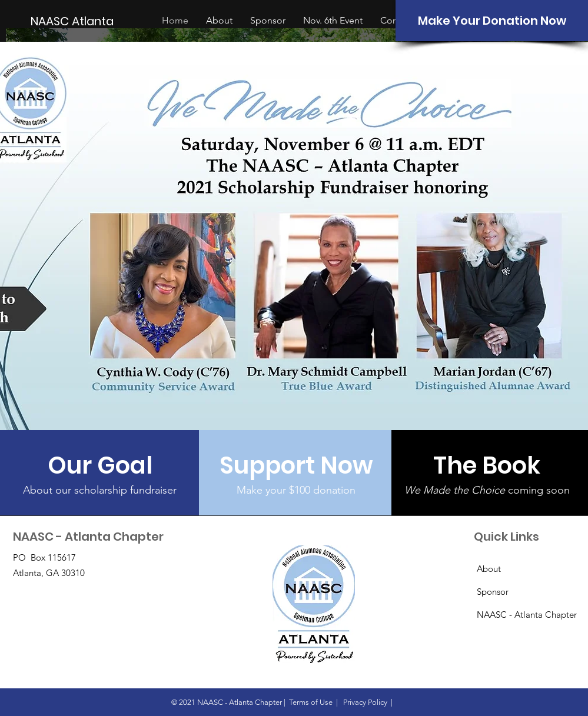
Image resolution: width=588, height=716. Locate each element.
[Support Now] (296, 465)
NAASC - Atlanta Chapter (527, 615)
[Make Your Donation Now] (492, 21)
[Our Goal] (100, 465)
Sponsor (493, 592)
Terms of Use (311, 702)
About (489, 569)
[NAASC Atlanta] (73, 21)
